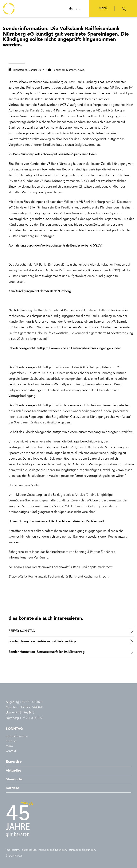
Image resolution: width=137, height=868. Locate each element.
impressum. (13, 850)
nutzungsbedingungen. (53, 850)
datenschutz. (29, 850)
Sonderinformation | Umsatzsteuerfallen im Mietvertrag (47, 652)
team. (10, 746)
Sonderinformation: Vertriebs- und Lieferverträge (42, 642)
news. (81, 70)
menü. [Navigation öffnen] (103, 9)
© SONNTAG (14, 856)
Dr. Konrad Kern (20, 567)
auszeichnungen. (17, 736)
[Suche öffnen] (124, 9)
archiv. (72, 70)
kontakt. (11, 751)
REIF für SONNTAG (22, 631)
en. (78, 9)
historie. (11, 741)
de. (71, 9)
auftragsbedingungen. (82, 850)
